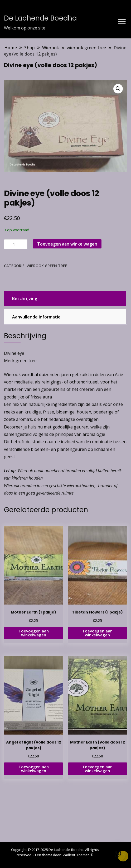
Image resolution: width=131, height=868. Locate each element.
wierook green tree (47, 266)
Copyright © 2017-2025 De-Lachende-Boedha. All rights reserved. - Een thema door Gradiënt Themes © (55, 852)
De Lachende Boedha (40, 18)
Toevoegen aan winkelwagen (67, 244)
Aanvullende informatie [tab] (36, 317)
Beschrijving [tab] (25, 298)
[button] (118, 89)
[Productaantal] (16, 244)
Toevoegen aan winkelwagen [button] (34, 633)
